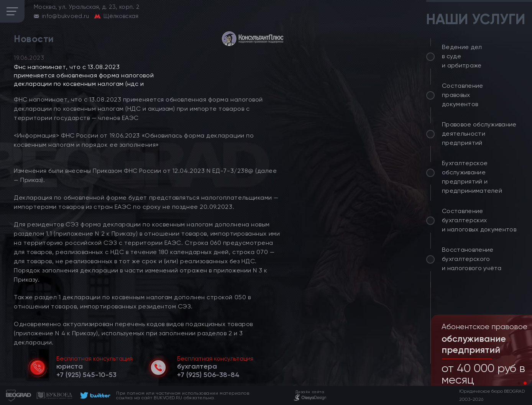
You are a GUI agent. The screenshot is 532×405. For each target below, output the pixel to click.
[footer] (94, 395)
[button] (519, 383)
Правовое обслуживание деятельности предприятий (479, 134)
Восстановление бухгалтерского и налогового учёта (472, 259)
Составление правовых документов (463, 95)
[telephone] (86, 375)
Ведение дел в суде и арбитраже (462, 56)
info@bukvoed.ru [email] (66, 16)
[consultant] (253, 39)
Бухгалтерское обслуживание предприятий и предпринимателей (472, 177)
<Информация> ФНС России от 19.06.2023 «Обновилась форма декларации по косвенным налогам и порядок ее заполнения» (134, 140)
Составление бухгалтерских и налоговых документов (479, 220)
